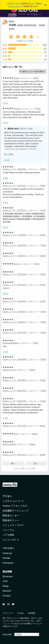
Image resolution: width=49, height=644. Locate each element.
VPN (5, 581)
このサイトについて (13, 501)
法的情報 (31, 613)
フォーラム (8, 530)
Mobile (6, 558)
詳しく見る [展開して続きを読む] (9, 154)
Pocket (7, 596)
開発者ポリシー (11, 520)
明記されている (13, 618)
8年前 (43, 426)
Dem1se (17, 109)
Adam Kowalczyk (27, 25)
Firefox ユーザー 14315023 (14, 455)
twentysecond (9, 370)
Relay (6, 586)
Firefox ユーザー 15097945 (14, 245)
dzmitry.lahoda (9, 444)
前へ (13, 463)
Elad (16, 434)
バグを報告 (8, 535)
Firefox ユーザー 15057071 (14, 210)
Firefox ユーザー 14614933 (14, 380)
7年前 (36, 78)
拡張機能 (12, 14)
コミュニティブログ (13, 525)
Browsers (8, 576)
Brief (11, 21)
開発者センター (11, 515)
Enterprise (8, 563)
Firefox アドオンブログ (15, 506)
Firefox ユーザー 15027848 (14, 274)
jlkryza (17, 264)
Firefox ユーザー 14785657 (14, 312)
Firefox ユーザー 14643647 (14, 322)
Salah (16, 78)
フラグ (5, 103)
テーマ (22, 14)
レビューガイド (11, 540)
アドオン (7, 496)
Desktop (7, 553)
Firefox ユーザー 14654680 (14, 359)
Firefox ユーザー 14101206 (14, 426)
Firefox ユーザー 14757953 (14, 332)
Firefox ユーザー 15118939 (14, 235)
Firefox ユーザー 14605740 (14, 401)
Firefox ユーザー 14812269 (14, 301)
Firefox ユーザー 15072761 (14, 256)
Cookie (21, 613)
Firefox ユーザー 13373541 (14, 186)
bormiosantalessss (11, 343)
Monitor (7, 591)
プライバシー (8, 613)
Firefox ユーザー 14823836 (14, 169)
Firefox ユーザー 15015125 (14, 285)
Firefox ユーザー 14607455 (14, 391)
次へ (36, 463)
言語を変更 (7, 634)
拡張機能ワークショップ (16, 511)
